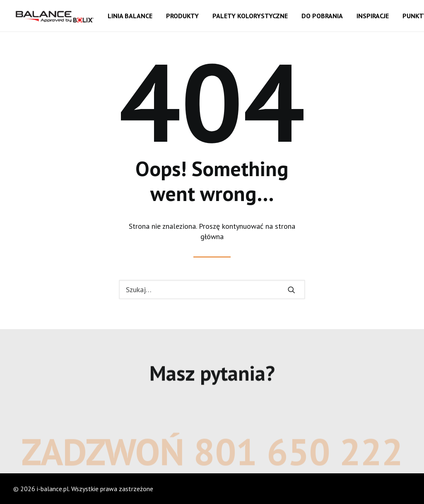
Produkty (182, 16)
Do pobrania (322, 16)
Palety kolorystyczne (250, 16)
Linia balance (130, 16)
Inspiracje (373, 16)
